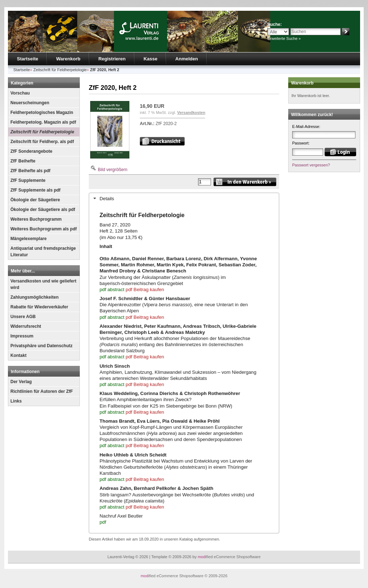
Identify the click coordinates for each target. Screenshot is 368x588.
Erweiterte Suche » (284, 38)
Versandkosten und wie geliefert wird (43, 284)
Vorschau (20, 93)
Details (107, 199)
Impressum (22, 336)
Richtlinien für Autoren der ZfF (42, 391)
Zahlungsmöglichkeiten (34, 297)
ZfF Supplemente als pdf (35, 190)
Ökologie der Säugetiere (35, 200)
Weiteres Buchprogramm (36, 219)
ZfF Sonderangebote (31, 151)
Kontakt (19, 355)
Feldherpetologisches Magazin (42, 112)
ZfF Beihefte (23, 161)
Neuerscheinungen (30, 103)
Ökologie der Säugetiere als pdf (43, 210)
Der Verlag (21, 382)
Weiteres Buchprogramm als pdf (44, 229)
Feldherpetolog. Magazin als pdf (43, 122)
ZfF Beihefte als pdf (30, 171)
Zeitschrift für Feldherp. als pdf (42, 142)
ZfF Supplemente (28, 180)
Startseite (27, 59)
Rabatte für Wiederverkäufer (39, 307)
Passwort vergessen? (311, 165)
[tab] (184, 198)
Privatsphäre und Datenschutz (42, 346)
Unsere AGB (23, 317)
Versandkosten (191, 112)
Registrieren (112, 59)
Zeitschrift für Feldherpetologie (42, 132)
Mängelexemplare (29, 239)
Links (16, 401)
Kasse (151, 59)
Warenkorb (68, 59)
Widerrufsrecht (26, 326)
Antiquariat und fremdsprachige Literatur (43, 252)
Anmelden (187, 59)
